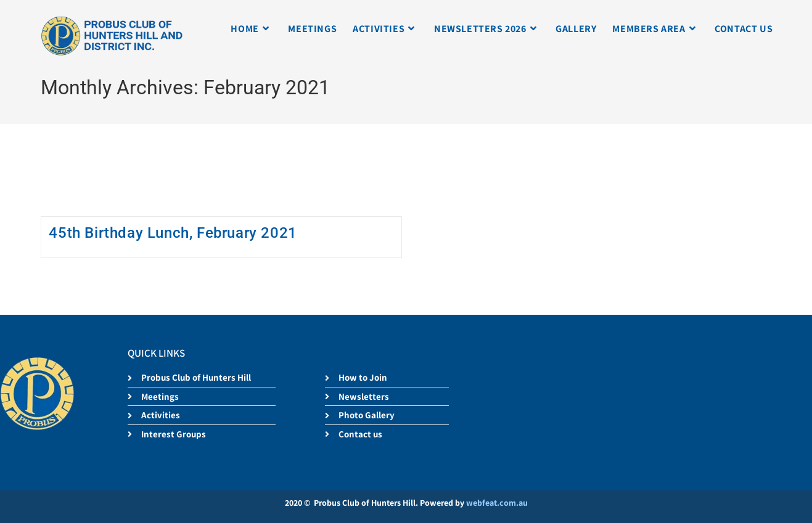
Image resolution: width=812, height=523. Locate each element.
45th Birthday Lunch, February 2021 (173, 233)
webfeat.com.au (497, 503)
